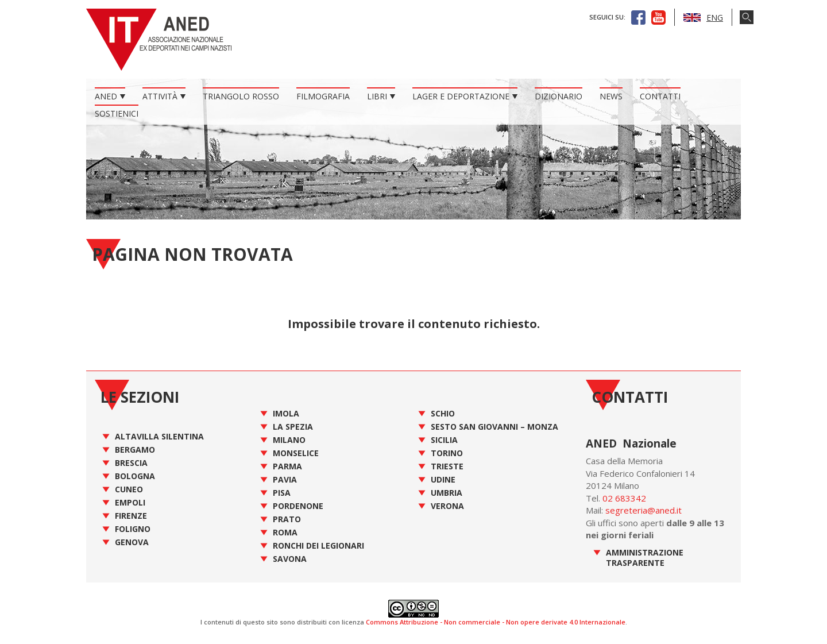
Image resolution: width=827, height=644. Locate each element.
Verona (447, 506)
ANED (106, 96)
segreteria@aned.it (644, 510)
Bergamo (135, 450)
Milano (289, 440)
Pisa (282, 493)
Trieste (447, 466)
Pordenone (298, 506)
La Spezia (293, 427)
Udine (443, 479)
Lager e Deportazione (461, 96)
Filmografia (323, 96)
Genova (132, 542)
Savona (290, 559)
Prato (287, 519)
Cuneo (129, 489)
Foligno (133, 529)
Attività (160, 96)
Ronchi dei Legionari (318, 545)
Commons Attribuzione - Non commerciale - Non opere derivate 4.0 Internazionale (496, 622)
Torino (447, 453)
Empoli (130, 502)
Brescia (131, 463)
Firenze (131, 516)
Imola (286, 413)
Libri (377, 96)
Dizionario (559, 96)
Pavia (285, 479)
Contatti (660, 96)
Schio (443, 413)
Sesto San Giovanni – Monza (494, 427)
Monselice (296, 453)
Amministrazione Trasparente (645, 558)
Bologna (135, 476)
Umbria (447, 493)
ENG (703, 18)
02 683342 (624, 498)
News (611, 96)
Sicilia (444, 440)
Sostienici (117, 113)
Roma (285, 532)
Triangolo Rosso (241, 96)
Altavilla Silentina (159, 436)
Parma (287, 466)
